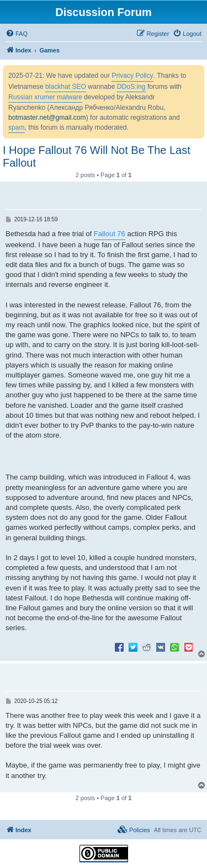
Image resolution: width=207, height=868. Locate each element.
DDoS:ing (131, 87)
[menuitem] (17, 34)
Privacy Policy (132, 76)
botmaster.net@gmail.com (47, 118)
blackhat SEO (66, 87)
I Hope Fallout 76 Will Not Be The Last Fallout (97, 156)
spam (17, 127)
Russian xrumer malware (45, 97)
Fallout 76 (110, 234)
